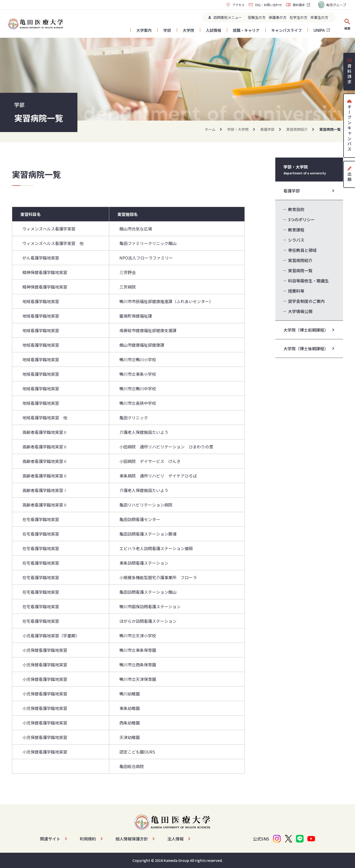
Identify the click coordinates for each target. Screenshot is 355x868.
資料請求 (295, 5)
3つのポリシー (301, 219)
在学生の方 (298, 17)
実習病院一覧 (300, 270)
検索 (347, 24)
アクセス (235, 5)
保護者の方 (278, 17)
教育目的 (296, 209)
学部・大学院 (238, 129)
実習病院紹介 (297, 129)
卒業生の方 (319, 17)
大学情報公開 (300, 311)
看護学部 (267, 129)
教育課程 (296, 230)
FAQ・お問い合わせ (265, 5)
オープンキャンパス (349, 126)
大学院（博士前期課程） (306, 330)
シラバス (296, 240)
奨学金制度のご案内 (306, 301)
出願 (349, 174)
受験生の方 (257, 17)
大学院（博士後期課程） (306, 348)
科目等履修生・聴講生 (308, 281)
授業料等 (296, 291)
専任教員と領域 (302, 250)
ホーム (210, 129)
